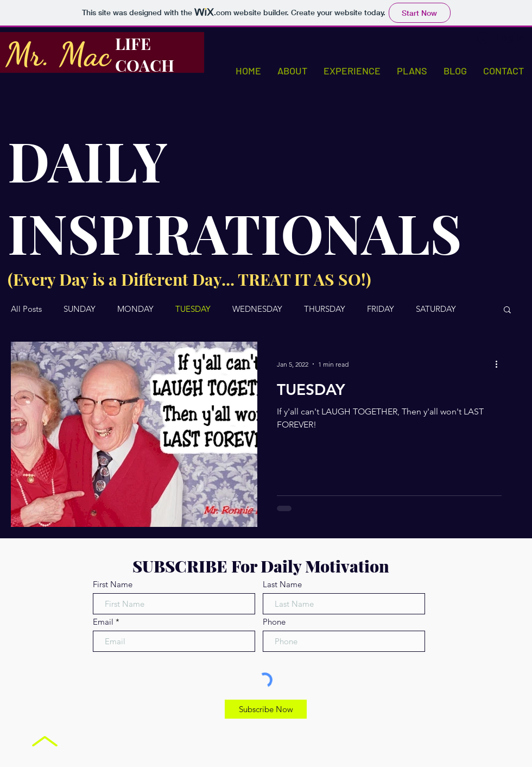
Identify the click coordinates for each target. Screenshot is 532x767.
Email (103, 622)
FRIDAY (381, 309)
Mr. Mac (58, 54)
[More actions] (500, 364)
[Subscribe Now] (266, 709)
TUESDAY (193, 309)
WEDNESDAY (257, 309)
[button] (507, 310)
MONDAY (135, 309)
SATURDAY (436, 309)
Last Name (282, 584)
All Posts (26, 309)
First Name (113, 584)
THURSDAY (325, 309)
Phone (274, 622)
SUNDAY (80, 309)
